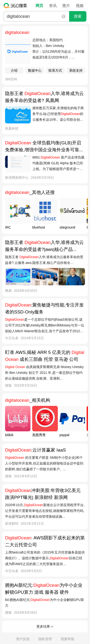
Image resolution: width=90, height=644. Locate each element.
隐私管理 (45, 639)
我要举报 (67, 639)
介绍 (14, 70)
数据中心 (35, 70)
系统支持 (76, 70)
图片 (66, 6)
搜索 (78, 16)
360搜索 (16, 6)
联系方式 (55, 70)
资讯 (53, 6)
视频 (80, 6)
